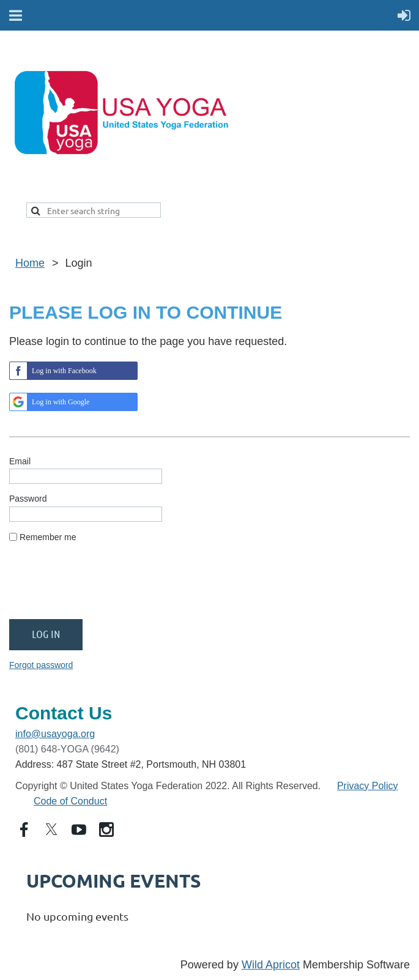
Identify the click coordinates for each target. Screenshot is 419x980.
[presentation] (102, 586)
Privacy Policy (368, 786)
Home (30, 263)
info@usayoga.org (55, 734)
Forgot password (41, 665)
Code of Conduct (70, 801)
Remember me (48, 537)
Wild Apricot (271, 965)
